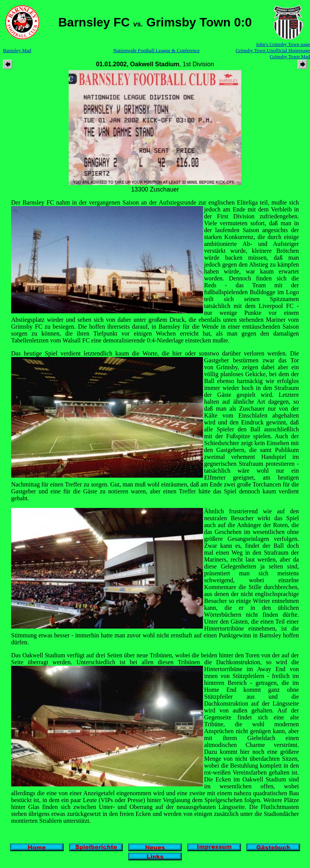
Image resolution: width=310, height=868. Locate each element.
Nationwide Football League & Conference (156, 50)
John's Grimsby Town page (283, 44)
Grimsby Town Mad (290, 57)
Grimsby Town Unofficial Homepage (273, 50)
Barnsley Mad (17, 50)
